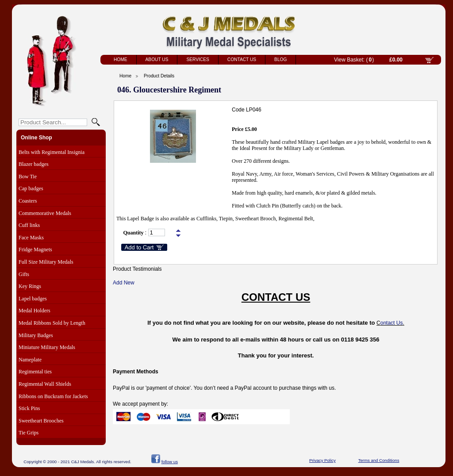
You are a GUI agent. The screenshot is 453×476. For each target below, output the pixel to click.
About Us (157, 59)
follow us (170, 462)
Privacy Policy (322, 460)
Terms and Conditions (379, 460)
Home (121, 59)
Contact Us (242, 59)
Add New (124, 283)
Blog (280, 59)
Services (198, 59)
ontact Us (392, 323)
